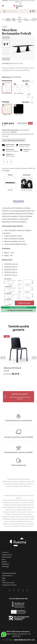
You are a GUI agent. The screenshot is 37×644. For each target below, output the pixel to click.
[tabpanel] (18, 356)
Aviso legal (5, 566)
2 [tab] (17, 379)
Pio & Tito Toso (18, 63)
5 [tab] (22, 379)
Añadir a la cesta (24, 303)
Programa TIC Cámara (9, 585)
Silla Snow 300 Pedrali (12, 368)
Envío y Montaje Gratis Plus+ (18, 307)
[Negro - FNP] (19, 109)
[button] (18, 397)
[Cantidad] (7, 162)
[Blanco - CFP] (7, 109)
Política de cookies (8, 583)
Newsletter (6, 564)
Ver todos (26, 81)
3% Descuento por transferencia (19, 433)
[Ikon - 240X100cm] (7, 88)
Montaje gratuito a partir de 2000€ (18, 462)
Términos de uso (7, 576)
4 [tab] (21, 379)
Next (6, 59)
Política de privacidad (9, 573)
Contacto (5, 552)
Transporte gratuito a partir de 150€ (18, 424)
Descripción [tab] (19, 201)
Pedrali (4, 27)
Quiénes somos (7, 555)
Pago (4, 578)
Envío (4, 580)
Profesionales (7, 557)
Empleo (4, 562)
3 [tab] (19, 379)
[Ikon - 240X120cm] (19, 88)
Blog (4, 559)
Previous (6, 38)
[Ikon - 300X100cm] (30, 88)
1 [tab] (15, 379)
